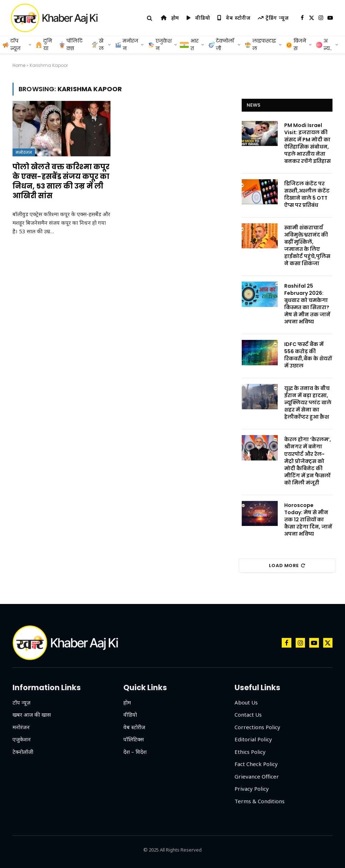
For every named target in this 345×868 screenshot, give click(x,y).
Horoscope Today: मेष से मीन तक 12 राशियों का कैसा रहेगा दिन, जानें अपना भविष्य (308, 520)
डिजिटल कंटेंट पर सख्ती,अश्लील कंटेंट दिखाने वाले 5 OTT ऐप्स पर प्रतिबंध (307, 194)
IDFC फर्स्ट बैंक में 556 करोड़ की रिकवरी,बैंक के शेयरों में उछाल (308, 355)
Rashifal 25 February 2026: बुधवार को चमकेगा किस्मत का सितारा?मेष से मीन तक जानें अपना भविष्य (307, 304)
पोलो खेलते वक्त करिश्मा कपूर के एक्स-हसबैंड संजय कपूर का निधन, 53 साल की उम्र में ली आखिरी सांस (61, 182)
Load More (287, 565)
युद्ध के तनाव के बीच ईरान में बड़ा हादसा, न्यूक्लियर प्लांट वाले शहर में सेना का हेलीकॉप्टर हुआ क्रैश (308, 403)
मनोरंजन (24, 152)
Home (19, 65)
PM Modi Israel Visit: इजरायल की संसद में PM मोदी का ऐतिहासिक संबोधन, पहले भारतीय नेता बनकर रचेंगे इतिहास (307, 143)
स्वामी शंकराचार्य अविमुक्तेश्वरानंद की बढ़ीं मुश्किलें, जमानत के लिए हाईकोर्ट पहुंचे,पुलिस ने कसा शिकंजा (307, 245)
